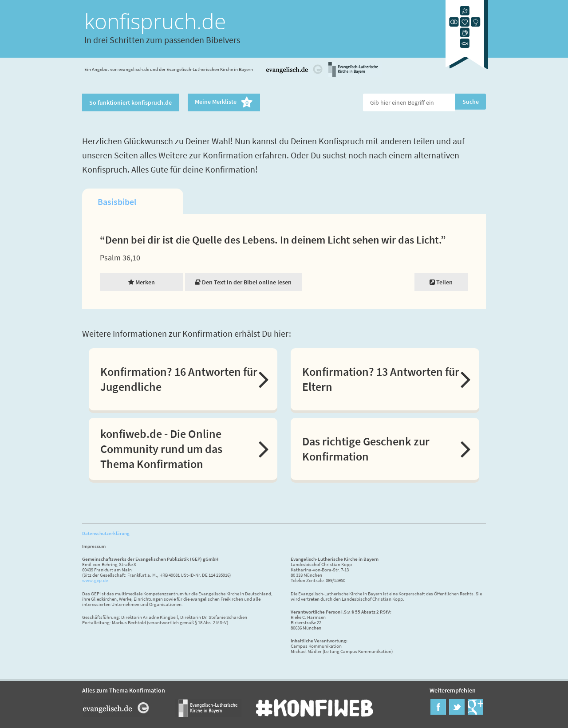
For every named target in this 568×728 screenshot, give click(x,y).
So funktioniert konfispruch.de (130, 102)
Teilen (441, 282)
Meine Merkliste (224, 102)
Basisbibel (117, 202)
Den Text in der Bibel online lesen (243, 282)
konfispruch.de (155, 21)
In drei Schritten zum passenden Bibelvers (162, 40)
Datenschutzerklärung (106, 533)
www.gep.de (95, 580)
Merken (142, 282)
